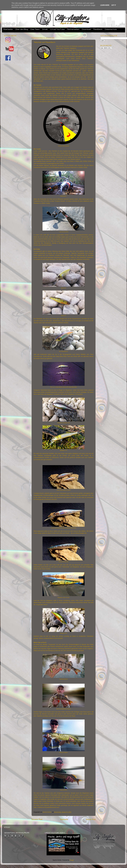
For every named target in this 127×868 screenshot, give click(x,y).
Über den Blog (22, 29)
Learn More (105, 5)
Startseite (8, 29)
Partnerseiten (73, 29)
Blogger (72, 860)
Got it (114, 5)
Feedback (98, 29)
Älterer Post (91, 819)
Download (86, 29)
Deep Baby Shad (61, 356)
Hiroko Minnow (48, 356)
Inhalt (45, 29)
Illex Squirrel (62, 259)
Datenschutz (111, 29)
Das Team (35, 29)
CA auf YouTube (57, 29)
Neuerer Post (37, 819)
